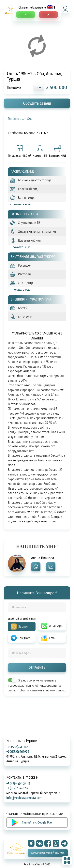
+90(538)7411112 (17, 747)
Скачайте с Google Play (37, 822)
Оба (30, 119)
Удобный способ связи (22, 619)
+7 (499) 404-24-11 (18, 783)
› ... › (23, 119)
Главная (13, 119)
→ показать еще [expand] (20, 204)
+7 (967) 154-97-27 (18, 788)
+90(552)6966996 (18, 752)
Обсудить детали (37, 103)
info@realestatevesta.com (24, 798)
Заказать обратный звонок (48, 853)
